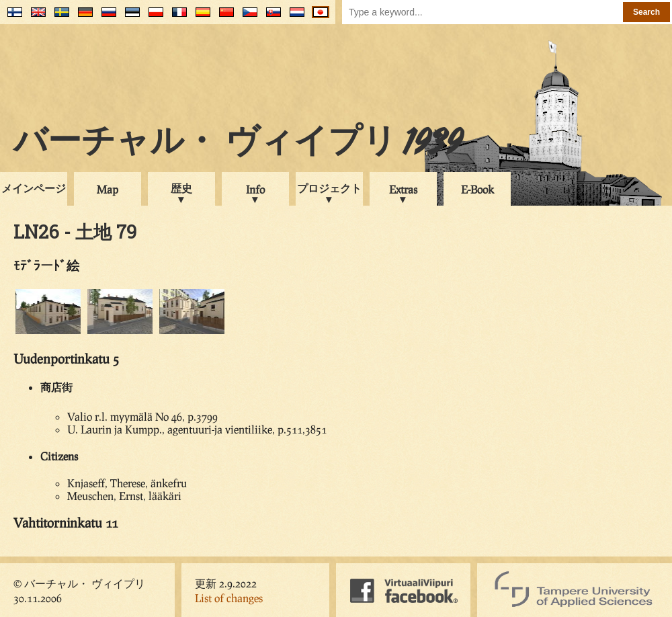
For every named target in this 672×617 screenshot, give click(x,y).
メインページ (34, 188)
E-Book (477, 189)
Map (108, 189)
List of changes (229, 598)
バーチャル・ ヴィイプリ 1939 (238, 144)
